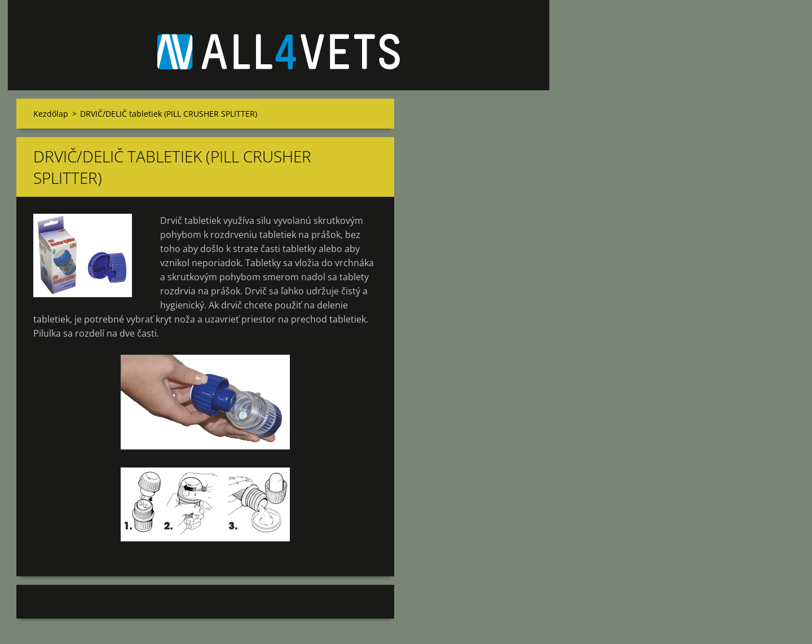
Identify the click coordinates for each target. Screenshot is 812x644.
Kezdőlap (51, 114)
